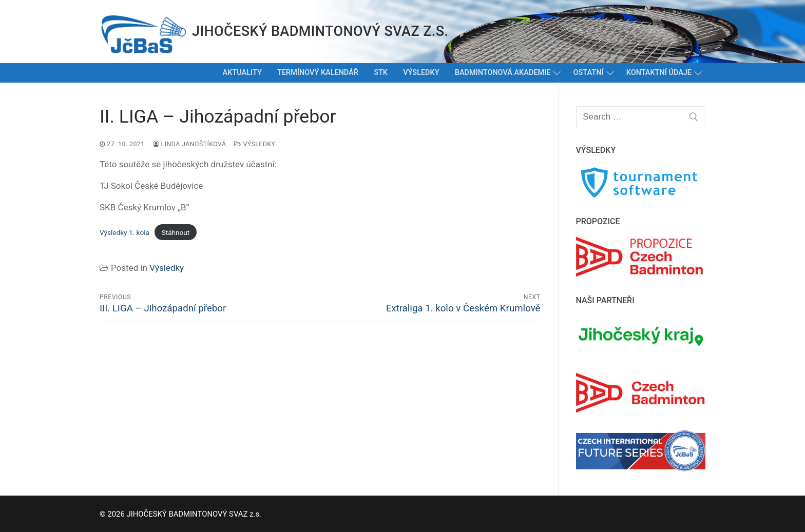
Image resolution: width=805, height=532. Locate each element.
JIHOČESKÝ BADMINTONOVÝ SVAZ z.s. (320, 31)
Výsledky (255, 144)
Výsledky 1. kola (124, 232)
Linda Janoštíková (190, 144)
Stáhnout (176, 232)
